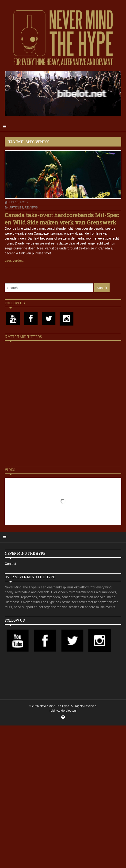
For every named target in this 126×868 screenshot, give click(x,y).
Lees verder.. (14, 261)
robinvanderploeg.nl (63, 711)
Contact (10, 564)
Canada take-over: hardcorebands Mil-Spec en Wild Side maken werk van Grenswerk (62, 219)
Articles (16, 208)
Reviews (31, 208)
